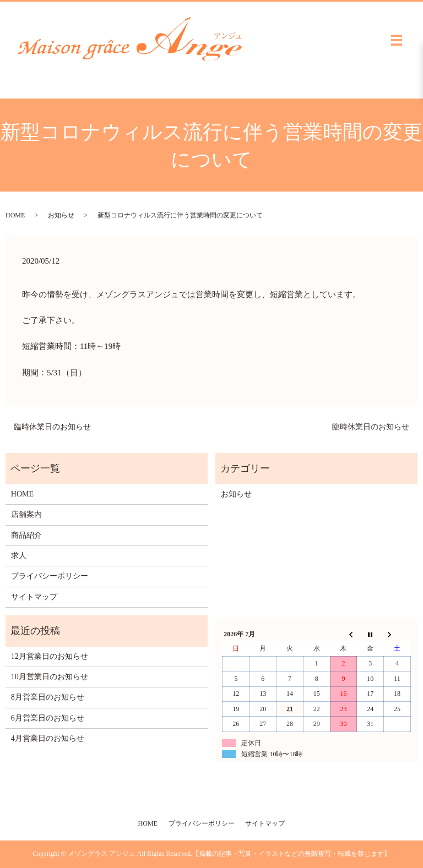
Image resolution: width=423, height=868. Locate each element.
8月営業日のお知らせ (48, 697)
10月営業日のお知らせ (50, 677)
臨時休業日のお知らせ (52, 427)
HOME (15, 215)
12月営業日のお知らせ (50, 656)
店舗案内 (26, 514)
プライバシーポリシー (50, 576)
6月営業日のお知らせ (48, 718)
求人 (19, 556)
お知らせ (61, 215)
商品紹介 (26, 535)
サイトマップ (34, 597)
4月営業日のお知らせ (48, 738)
